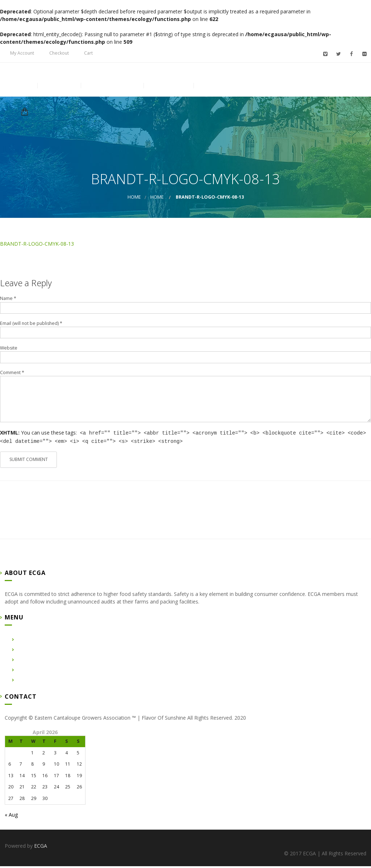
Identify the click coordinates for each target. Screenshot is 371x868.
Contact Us (168, 96)
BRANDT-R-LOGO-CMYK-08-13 (37, 246)
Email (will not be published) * (31, 325)
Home (21, 96)
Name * (8, 300)
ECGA (41, 848)
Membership (219, 96)
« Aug (11, 816)
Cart (88, 53)
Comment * (12, 375)
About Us (59, 96)
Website (9, 350)
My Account (22, 53)
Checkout (59, 53)
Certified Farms (112, 96)
